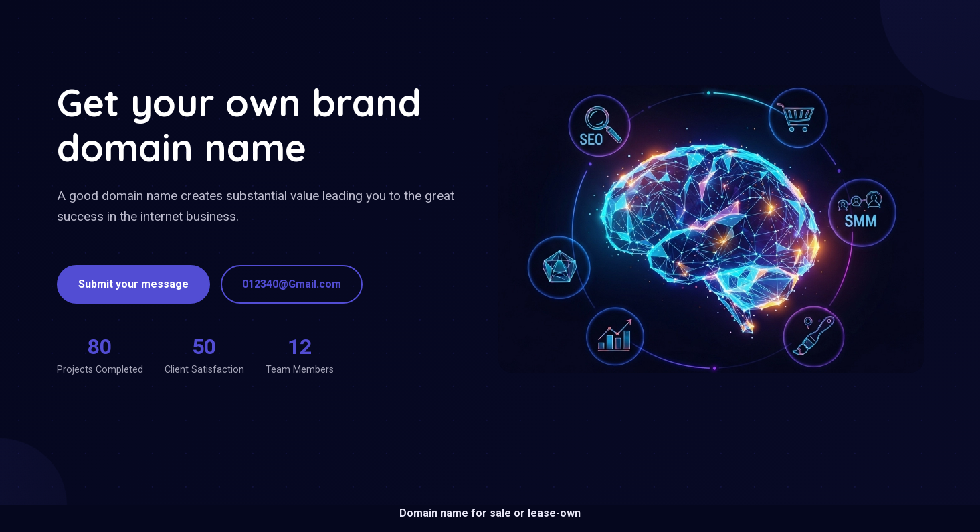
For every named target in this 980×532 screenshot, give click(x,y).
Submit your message (133, 284)
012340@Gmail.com (292, 284)
